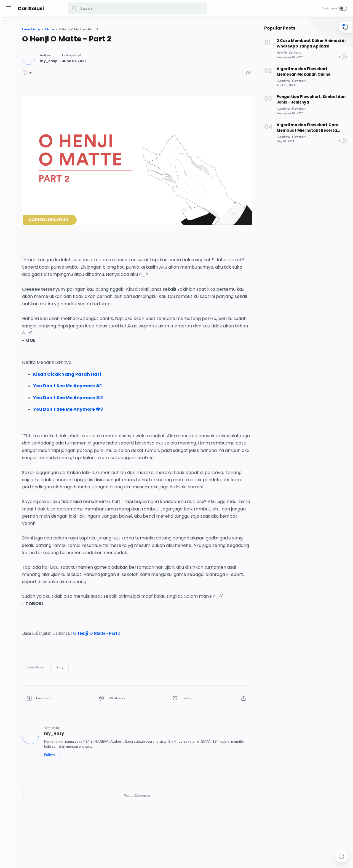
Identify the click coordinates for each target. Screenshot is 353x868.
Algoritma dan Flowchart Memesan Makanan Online (301, 72)
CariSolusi (32, 8)
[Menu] (10, 8)
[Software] (293, 53)
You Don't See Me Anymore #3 (119, 391)
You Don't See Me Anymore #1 (118, 367)
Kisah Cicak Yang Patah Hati (118, 355)
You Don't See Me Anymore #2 (119, 379)
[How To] (280, 53)
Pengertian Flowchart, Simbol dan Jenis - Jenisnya (309, 100)
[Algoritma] (282, 81)
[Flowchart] (297, 81)
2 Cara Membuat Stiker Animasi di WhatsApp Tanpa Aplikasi (308, 43)
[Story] (111, 678)
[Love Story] (86, 678)
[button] (76, 8)
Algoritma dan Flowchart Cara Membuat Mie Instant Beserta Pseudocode (305, 128)
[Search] (138, 8)
